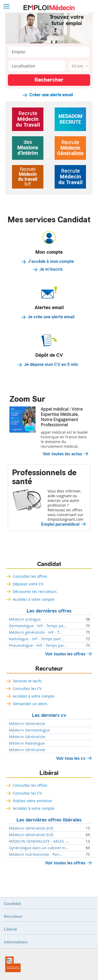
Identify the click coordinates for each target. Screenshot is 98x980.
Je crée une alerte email (51, 317)
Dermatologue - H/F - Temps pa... (38, 626)
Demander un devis (30, 704)
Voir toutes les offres (65, 654)
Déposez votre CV (28, 584)
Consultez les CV (27, 689)
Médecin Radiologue (27, 743)
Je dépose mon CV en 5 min (51, 365)
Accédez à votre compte (34, 599)
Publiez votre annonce (32, 801)
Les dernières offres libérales (49, 820)
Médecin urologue (25, 619)
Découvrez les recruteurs (35, 591)
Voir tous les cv (71, 758)
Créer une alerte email (51, 95)
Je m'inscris (51, 269)
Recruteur (49, 669)
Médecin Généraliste (27, 724)
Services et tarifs (27, 681)
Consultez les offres (30, 576)
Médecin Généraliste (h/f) (31, 828)
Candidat (49, 564)
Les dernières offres (49, 611)
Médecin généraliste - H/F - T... (36, 632)
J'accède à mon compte (51, 262)
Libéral (49, 773)
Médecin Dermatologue (29, 730)
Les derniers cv (49, 715)
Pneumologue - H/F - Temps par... (38, 645)
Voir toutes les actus (62, 454)
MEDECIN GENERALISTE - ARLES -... (39, 841)
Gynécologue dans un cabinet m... (39, 848)
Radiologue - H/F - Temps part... (36, 639)
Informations (16, 942)
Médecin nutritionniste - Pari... (36, 854)
